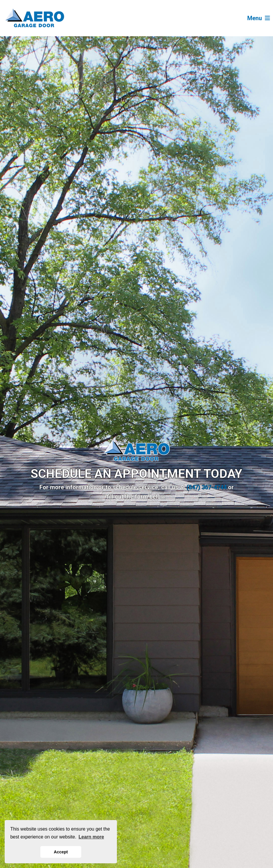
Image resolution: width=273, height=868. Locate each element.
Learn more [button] (91, 837)
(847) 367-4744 (207, 487)
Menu (259, 18)
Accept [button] (61, 852)
